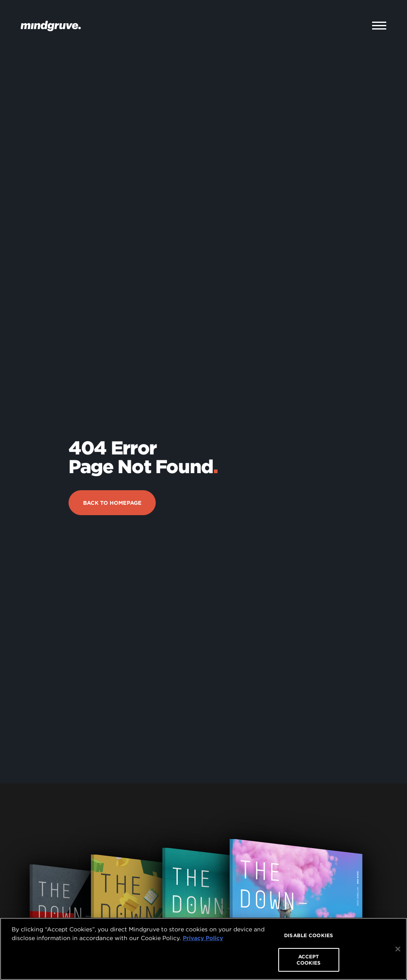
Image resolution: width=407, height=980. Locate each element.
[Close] (398, 949)
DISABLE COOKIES (309, 935)
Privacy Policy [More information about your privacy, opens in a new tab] (203, 938)
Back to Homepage (112, 473)
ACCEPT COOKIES (309, 959)
